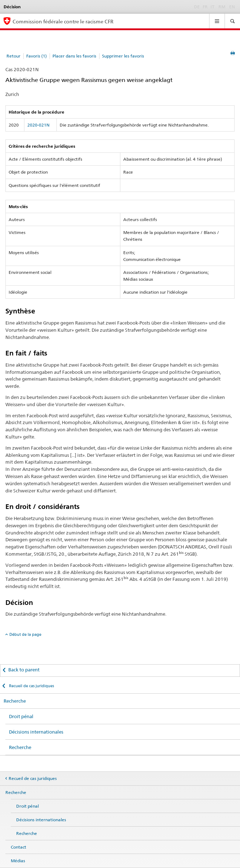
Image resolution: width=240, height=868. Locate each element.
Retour (13, 56)
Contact (19, 847)
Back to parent (24, 670)
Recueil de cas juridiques (31, 686)
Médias (18, 861)
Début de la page (25, 634)
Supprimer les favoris (123, 56)
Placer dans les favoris (74, 56)
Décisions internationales (36, 732)
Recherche (15, 701)
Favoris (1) (36, 56)
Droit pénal (21, 716)
